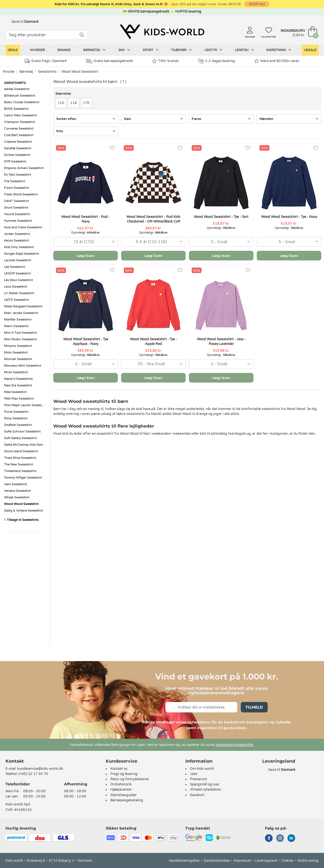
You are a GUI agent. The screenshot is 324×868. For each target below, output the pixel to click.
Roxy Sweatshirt (16, 418)
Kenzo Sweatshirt (16, 241)
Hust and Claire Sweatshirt (23, 227)
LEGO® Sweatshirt (17, 273)
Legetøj (245, 50)
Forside (9, 72)
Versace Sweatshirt (18, 491)
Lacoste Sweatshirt (18, 260)
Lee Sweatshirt (15, 267)
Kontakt (15, 761)
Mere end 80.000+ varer (277, 61)
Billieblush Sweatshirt (20, 96)
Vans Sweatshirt (16, 484)
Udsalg (310, 50)
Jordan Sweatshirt (17, 234)
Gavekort (197, 795)
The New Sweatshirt (19, 464)
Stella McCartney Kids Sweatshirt (26, 445)
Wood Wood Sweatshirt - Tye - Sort (221, 217)
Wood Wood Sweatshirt (80, 72)
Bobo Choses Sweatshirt (22, 102)
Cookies (287, 861)
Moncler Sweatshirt (18, 359)
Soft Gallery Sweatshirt (20, 438)
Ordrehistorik (121, 784)
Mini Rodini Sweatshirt (21, 339)
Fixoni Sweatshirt (17, 188)
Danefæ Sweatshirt (18, 148)
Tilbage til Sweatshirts (21, 520)
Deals (13, 50)
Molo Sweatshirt (16, 352)
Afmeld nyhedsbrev (206, 790)
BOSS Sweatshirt (16, 109)
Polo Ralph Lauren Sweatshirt (25, 405)
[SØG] (82, 35)
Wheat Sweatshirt (17, 497)
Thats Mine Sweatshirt (20, 458)
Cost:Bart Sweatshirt (19, 135)
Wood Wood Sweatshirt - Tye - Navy (289, 217)
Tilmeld (254, 707)
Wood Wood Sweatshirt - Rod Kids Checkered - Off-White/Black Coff (153, 219)
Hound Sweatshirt (17, 214)
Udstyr (213, 50)
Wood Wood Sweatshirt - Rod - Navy (86, 219)
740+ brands (165, 61)
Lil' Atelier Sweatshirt (19, 293)
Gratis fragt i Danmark (46, 61)
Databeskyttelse (217, 861)
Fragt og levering (124, 774)
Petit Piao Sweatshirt (19, 399)
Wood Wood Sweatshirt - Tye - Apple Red (153, 342)
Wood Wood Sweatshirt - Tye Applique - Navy (86, 342)
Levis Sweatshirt (16, 287)
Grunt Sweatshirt (16, 208)
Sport (151, 50)
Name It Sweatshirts (18, 379)
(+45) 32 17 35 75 (33, 774)
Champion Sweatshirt (20, 122)
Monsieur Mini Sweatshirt (23, 366)
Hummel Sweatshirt (18, 221)
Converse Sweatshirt (19, 129)
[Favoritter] (112, 148)
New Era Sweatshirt (18, 385)
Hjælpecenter (121, 790)
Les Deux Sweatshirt (19, 280)
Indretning (279, 50)
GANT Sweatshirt (16, 201)
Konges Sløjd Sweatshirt (22, 254)
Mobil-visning (308, 861)
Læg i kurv (86, 256)
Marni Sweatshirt (16, 326)
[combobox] (86, 242)
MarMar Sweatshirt (18, 320)
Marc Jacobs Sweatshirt (21, 313)
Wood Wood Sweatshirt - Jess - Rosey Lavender (221, 342)
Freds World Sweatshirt (21, 194)
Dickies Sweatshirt (17, 155)
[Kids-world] (162, 32)
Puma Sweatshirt (16, 412)
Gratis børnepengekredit (110, 61)
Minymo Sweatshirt (18, 346)
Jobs (194, 774)
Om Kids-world (202, 769)
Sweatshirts (47, 72)
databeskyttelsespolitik (234, 745)
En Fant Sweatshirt (18, 175)
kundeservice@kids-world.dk (40, 769)
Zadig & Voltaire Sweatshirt (24, 511)
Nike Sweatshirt (15, 392)
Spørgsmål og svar (205, 784)
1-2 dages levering (217, 61)
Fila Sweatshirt (15, 181)
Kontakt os (119, 769)
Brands (64, 50)
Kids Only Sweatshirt (19, 247)
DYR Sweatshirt (15, 161)
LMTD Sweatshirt (16, 300)
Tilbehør (181, 50)
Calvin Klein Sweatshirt (21, 115)
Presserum (199, 779)
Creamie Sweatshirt (18, 142)
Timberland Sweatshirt (20, 471)
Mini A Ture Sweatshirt (20, 333)
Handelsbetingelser (184, 861)
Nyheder (38, 50)
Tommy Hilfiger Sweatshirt (23, 478)
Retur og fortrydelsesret (130, 779)
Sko (124, 50)
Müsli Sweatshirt (16, 372)
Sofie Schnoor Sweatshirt (22, 432)
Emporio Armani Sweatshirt (24, 168)
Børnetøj (94, 50)
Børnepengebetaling (127, 800)
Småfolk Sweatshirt (18, 425)
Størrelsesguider (124, 795)
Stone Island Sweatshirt (21, 451)
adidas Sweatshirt (17, 89)
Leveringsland (266, 861)
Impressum (242, 861)
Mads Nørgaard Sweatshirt (23, 306)
